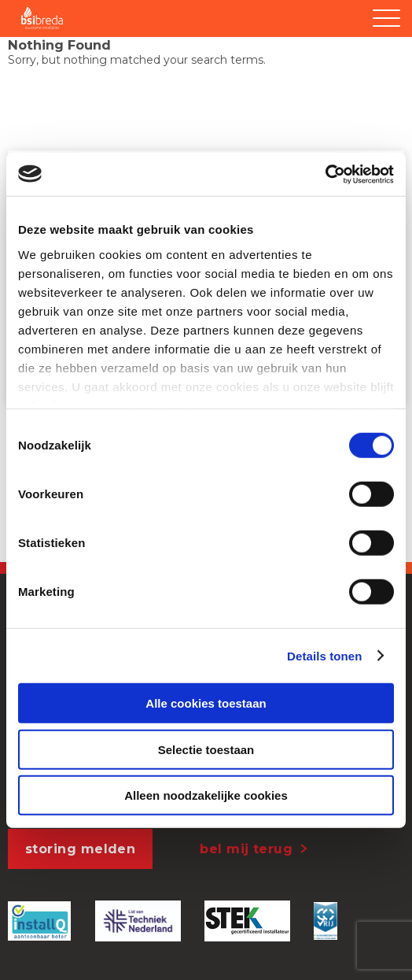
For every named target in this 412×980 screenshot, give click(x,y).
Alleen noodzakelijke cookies (206, 795)
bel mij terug (246, 849)
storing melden (80, 849)
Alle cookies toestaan (206, 703)
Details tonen (324, 655)
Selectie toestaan (206, 749)
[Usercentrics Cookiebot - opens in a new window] (325, 174)
